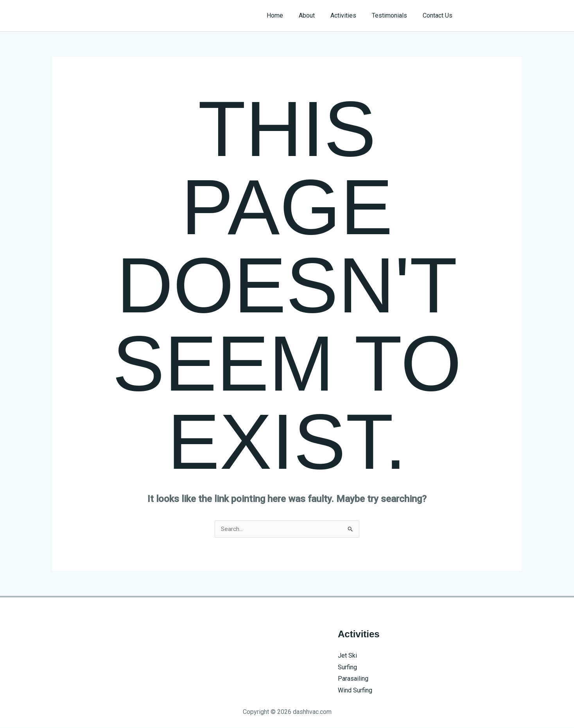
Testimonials (394, 15)
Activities (351, 15)
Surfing (347, 668)
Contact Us (439, 15)
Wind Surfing (355, 691)
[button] (495, 16)
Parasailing (353, 679)
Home (289, 15)
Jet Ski (347, 656)
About (318, 15)
